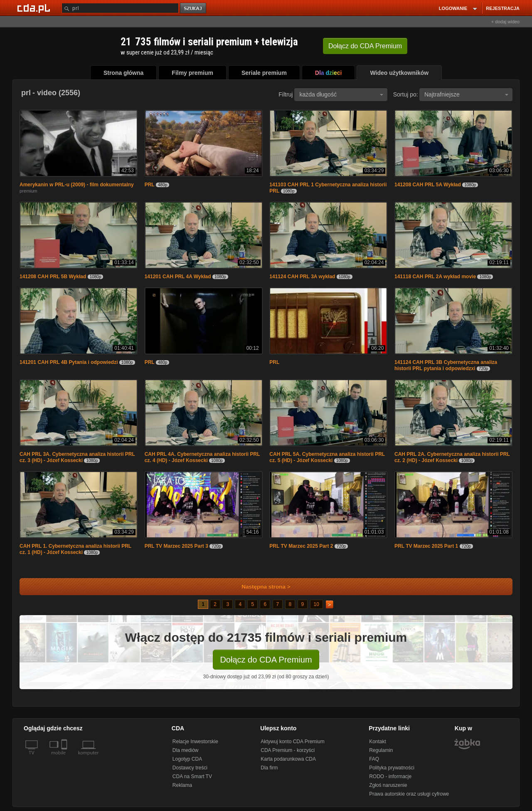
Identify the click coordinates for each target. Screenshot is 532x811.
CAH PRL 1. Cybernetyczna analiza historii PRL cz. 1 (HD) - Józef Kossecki (75, 549)
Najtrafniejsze (466, 94)
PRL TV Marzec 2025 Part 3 (176, 546)
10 (316, 604)
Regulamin (381, 750)
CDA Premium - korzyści (288, 750)
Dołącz (365, 46)
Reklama (182, 785)
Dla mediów (186, 750)
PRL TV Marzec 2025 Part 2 (301, 546)
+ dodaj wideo (505, 22)
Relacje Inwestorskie (195, 742)
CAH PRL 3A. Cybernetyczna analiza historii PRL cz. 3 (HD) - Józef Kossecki (77, 457)
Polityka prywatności (392, 768)
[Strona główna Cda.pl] (35, 8)
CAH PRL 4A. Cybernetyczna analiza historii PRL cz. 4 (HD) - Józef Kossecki (202, 457)
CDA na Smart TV (192, 776)
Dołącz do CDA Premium (266, 660)
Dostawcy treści (190, 768)
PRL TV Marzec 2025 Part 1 (426, 546)
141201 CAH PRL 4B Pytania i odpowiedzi (69, 362)
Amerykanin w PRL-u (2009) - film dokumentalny (77, 185)
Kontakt (378, 742)
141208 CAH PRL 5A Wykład (428, 185)
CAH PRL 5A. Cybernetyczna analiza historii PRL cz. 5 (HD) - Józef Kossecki (327, 457)
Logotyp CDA (187, 759)
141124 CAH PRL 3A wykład (302, 277)
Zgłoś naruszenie (388, 785)
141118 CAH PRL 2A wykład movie (435, 277)
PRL (150, 185)
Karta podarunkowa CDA (288, 759)
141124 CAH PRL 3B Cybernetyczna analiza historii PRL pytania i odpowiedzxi (446, 365)
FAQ (374, 759)
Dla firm (269, 768)
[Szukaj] (120, 8)
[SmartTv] (65, 758)
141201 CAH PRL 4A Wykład (178, 277)
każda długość (341, 94)
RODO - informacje (390, 776)
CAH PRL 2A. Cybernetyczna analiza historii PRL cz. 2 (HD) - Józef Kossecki (452, 457)
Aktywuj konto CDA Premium (292, 742)
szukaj (194, 9)
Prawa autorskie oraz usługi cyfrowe (409, 794)
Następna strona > (260, 587)
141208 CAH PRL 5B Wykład (53, 277)
